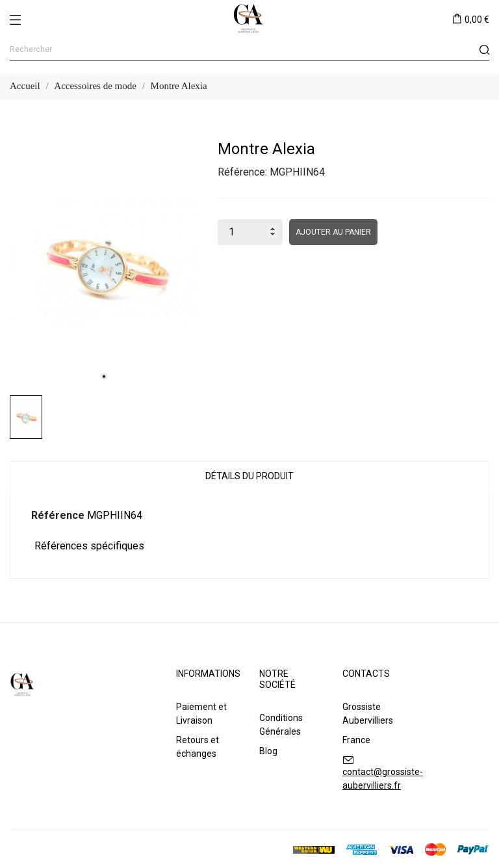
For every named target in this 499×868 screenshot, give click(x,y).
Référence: (242, 172)
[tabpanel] (104, 263)
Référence (58, 515)
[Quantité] (250, 232)
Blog (268, 751)
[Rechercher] (249, 50)
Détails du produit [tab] (249, 476)
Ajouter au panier (333, 232)
